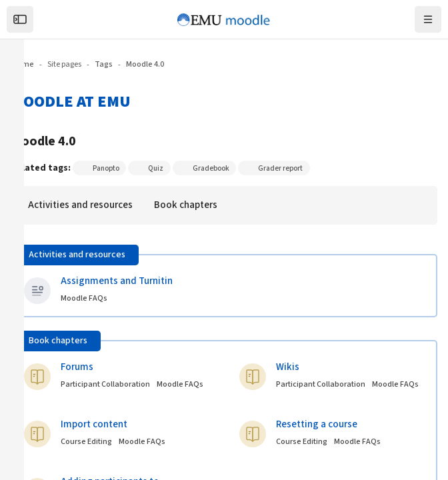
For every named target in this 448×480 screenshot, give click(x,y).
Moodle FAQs (395, 384)
